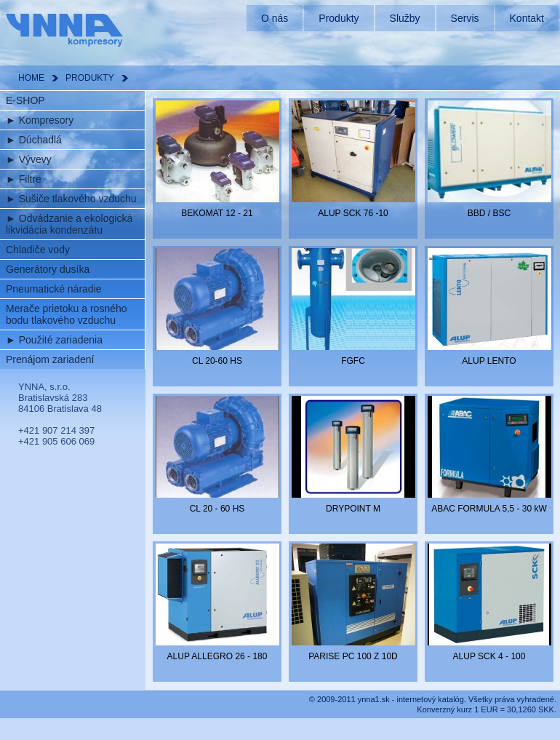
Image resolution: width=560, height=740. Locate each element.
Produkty (339, 18)
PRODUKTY (90, 78)
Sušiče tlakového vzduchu (71, 199)
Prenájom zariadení (50, 359)
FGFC (353, 361)
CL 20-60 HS (217, 361)
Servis (465, 18)
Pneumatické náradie (54, 289)
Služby (405, 18)
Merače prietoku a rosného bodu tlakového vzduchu (67, 314)
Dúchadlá (34, 140)
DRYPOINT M (353, 509)
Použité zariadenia (54, 340)
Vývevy (29, 159)
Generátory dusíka (48, 269)
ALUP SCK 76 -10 (353, 213)
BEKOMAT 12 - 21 (217, 213)
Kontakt (527, 18)
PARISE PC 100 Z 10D (353, 656)
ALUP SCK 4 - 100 (489, 656)
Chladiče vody (38, 250)
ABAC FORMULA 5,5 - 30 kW (489, 509)
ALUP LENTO (489, 361)
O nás (275, 18)
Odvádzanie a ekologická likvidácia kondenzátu (69, 224)
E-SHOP (25, 100)
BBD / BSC (489, 213)
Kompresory (40, 120)
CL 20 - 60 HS (217, 509)
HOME (31, 78)
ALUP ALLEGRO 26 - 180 (217, 656)
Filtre (24, 179)
